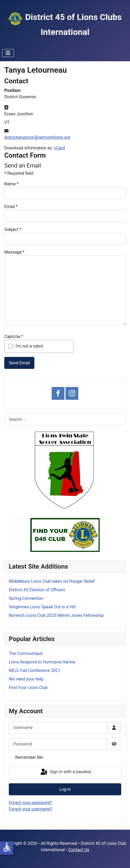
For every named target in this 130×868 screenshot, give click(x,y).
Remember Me (29, 757)
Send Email (19, 363)
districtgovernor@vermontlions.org (37, 137)
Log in (65, 789)
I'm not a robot (29, 346)
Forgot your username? (31, 809)
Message (14, 252)
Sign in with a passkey (66, 772)
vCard (60, 148)
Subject (13, 229)
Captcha (14, 337)
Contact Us (79, 850)
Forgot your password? (30, 803)
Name (11, 184)
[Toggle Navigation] (8, 53)
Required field (19, 173)
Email (11, 207)
